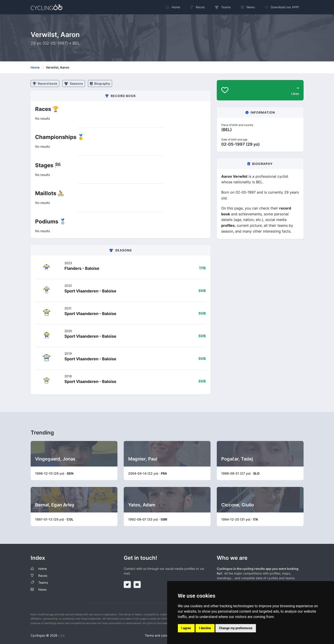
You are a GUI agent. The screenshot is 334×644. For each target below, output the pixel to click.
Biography (100, 83)
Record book (45, 83)
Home (35, 67)
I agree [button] (186, 628)
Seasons (74, 83)
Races (43, 576)
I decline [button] (205, 628)
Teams (43, 582)
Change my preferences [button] (236, 628)
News (42, 589)
